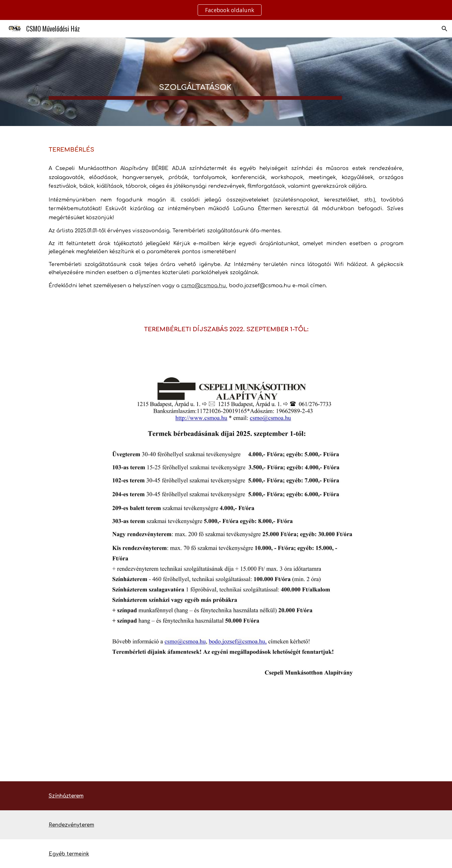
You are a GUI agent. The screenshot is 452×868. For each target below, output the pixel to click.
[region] (226, 10)
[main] (195, 82)
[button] (445, 29)
